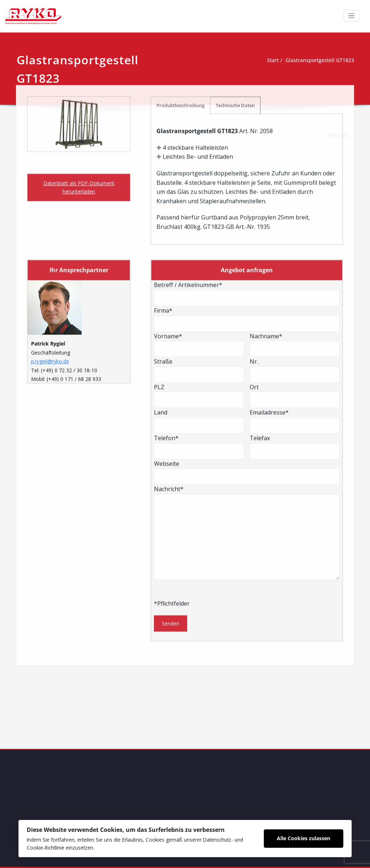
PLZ (199, 266)
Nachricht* (247, 403)
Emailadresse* (295, 291)
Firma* (247, 189)
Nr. (295, 240)
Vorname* (199, 215)
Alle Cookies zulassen (303, 837)
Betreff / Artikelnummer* (247, 164)
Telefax (295, 317)
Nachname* (295, 215)
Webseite (247, 342)
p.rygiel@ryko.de (50, 231)
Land (199, 291)
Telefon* (199, 317)
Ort (295, 266)
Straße (199, 240)
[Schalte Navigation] (351, 16)
